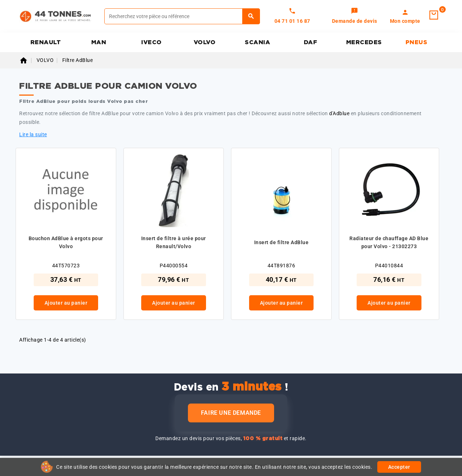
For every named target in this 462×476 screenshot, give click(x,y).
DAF (311, 42)
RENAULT (46, 42)
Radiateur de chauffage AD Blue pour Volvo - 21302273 (389, 242)
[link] (355, 16)
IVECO (152, 42)
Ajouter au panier (66, 303)
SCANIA (257, 42)
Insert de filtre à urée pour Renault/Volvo (174, 242)
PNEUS (417, 42)
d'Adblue (339, 113)
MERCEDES (364, 42)
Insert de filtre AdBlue (282, 242)
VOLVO (205, 42)
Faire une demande (231, 413)
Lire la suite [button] (33, 134)
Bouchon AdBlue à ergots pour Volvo (66, 242)
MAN (99, 42)
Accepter (399, 467)
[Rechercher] (182, 16)
